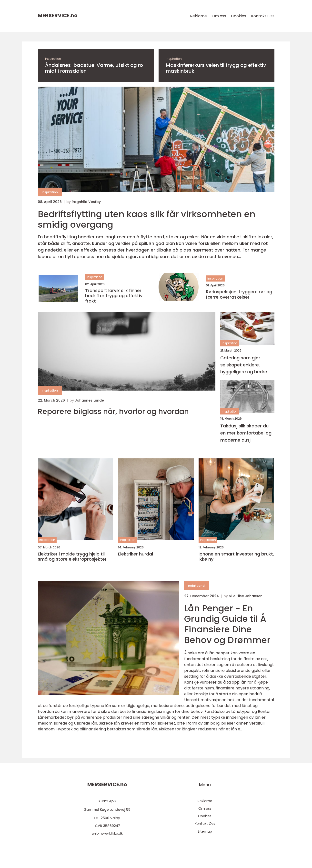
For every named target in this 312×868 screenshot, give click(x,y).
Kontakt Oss (263, 16)
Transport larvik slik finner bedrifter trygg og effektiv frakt (114, 296)
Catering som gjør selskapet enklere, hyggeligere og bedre (244, 365)
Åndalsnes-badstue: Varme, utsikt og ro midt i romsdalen (94, 68)
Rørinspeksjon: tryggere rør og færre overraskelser (239, 294)
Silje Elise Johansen (246, 596)
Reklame (198, 16)
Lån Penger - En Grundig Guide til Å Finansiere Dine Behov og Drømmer (227, 624)
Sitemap (205, 831)
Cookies (239, 16)
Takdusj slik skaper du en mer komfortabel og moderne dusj (246, 433)
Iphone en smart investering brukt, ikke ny (236, 557)
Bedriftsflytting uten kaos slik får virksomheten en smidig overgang (147, 219)
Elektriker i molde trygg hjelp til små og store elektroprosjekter (72, 557)
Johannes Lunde (89, 400)
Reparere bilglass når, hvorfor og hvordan (113, 412)
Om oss (219, 16)
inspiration (53, 59)
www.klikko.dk (112, 833)
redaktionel (197, 586)
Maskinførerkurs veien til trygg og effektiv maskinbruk (216, 68)
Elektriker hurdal (136, 554)
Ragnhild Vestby (86, 202)
